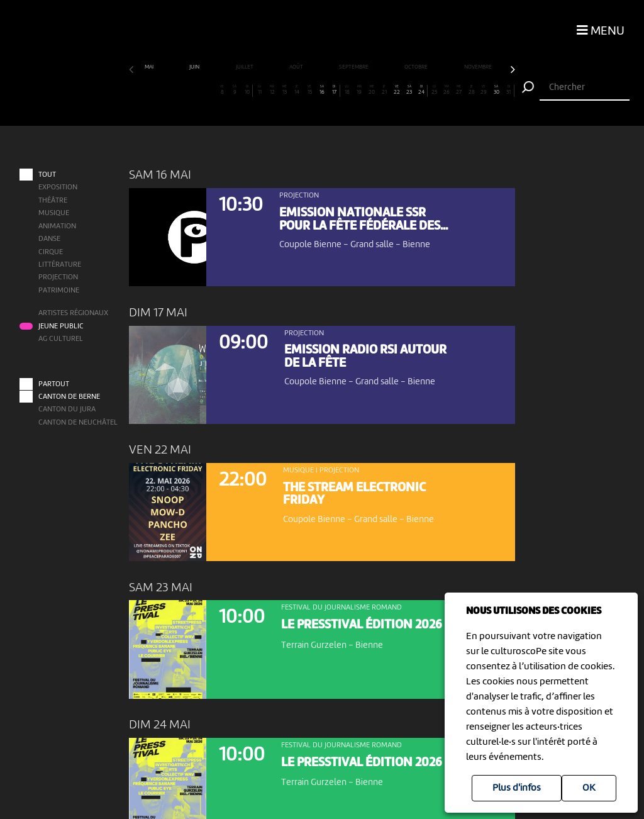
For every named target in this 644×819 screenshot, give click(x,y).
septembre (354, 67)
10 (247, 90)
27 (459, 90)
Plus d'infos (517, 788)
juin (195, 67)
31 (508, 90)
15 (309, 90)
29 (484, 90)
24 (421, 90)
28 (471, 90)
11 (260, 90)
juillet (245, 67)
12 (272, 90)
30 (496, 90)
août (297, 67)
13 (284, 90)
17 (334, 90)
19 (359, 90)
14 (297, 90)
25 (434, 90)
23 (409, 90)
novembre (479, 67)
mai (150, 67)
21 (384, 90)
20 (372, 90)
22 (397, 90)
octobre (417, 67)
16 (322, 90)
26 (447, 90)
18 (347, 90)
